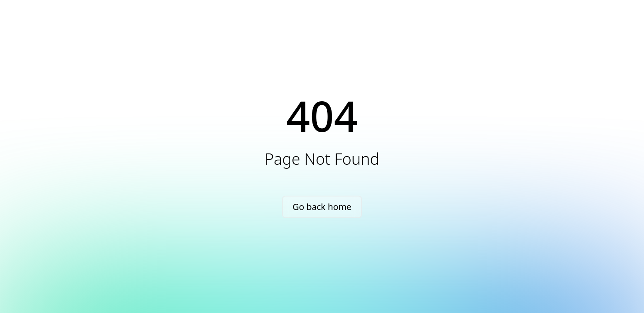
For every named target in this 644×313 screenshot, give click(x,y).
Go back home (322, 207)
